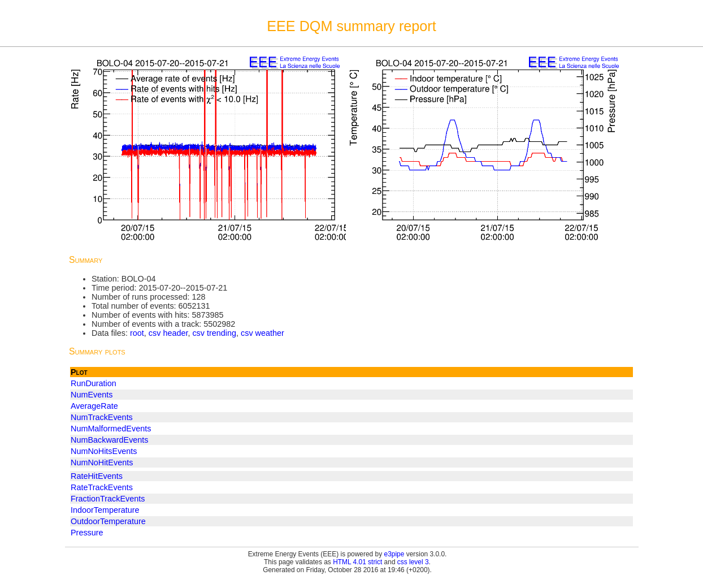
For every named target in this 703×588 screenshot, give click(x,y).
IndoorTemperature (105, 510)
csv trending (214, 333)
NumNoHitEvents (102, 462)
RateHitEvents (97, 476)
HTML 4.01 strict (357, 562)
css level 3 (413, 562)
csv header (168, 333)
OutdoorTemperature (108, 521)
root (137, 333)
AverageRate (94, 406)
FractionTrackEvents (108, 499)
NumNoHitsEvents (104, 451)
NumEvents (92, 395)
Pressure (87, 533)
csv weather (262, 333)
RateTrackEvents (102, 487)
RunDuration (94, 383)
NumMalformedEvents (111, 429)
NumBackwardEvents (110, 440)
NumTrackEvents (102, 417)
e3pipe (394, 554)
